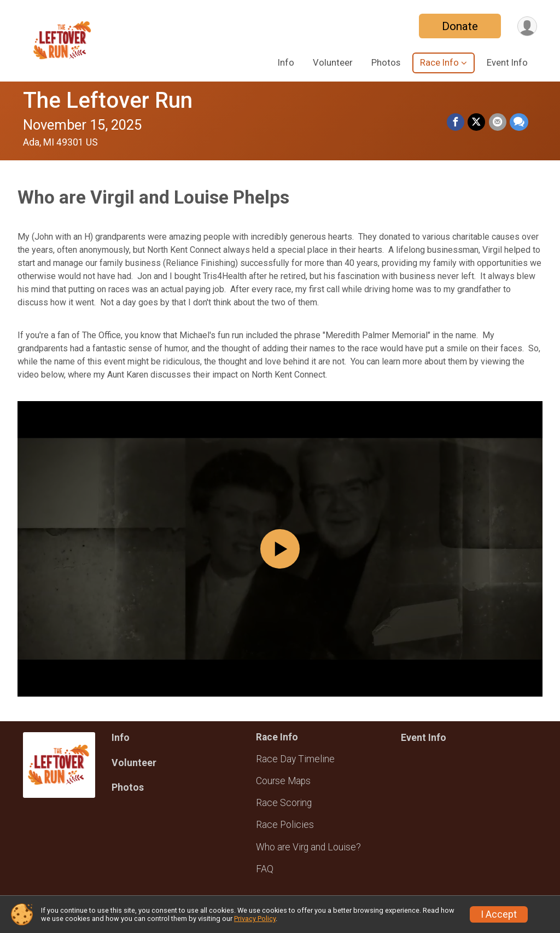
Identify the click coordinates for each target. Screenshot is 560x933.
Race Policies (285, 825)
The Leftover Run (108, 100)
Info (286, 63)
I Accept (499, 914)
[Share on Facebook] (456, 122)
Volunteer (333, 63)
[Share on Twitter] (477, 122)
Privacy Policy (255, 918)
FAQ (265, 869)
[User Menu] (527, 26)
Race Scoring (284, 803)
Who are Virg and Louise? (308, 847)
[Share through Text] (519, 122)
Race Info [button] (439, 63)
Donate (459, 26)
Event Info (507, 63)
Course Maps (283, 781)
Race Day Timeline (295, 759)
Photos (386, 63)
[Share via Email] (498, 122)
